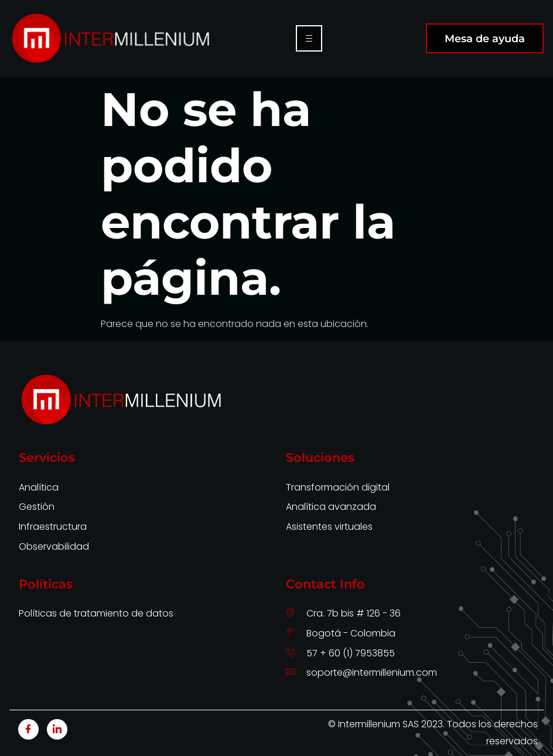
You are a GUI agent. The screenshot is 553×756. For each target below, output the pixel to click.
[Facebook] (28, 729)
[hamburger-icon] (309, 38)
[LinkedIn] (57, 729)
